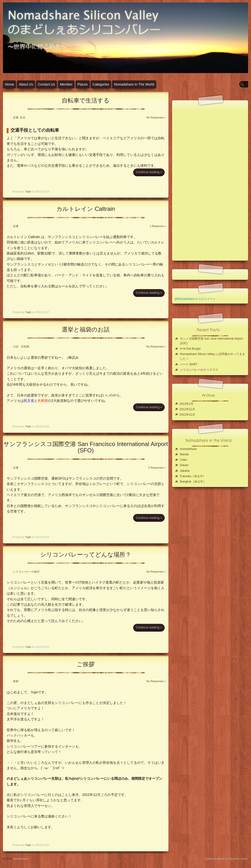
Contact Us (46, 84)
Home (9, 84)
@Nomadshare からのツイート (195, 299)
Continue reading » (149, 172)
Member (66, 84)
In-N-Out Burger (190, 349)
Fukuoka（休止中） (193, 476)
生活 (23, 117)
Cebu (183, 460)
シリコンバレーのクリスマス (199, 370)
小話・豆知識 (21, 346)
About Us (26, 84)
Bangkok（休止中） (193, 482)
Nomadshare (188, 449)
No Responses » (156, 117)
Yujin (28, 191)
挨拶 (16, 681)
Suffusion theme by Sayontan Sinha (226, 859)
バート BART (189, 364)
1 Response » (158, 226)
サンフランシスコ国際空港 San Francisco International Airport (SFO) (86, 447)
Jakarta (185, 471)
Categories (101, 84)
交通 (16, 117)
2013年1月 (186, 404)
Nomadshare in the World (134, 84)
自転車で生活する (86, 100)
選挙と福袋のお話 (86, 329)
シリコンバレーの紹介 (26, 572)
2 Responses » (157, 468)
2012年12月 (187, 409)
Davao (184, 465)
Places (83, 84)
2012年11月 (187, 415)
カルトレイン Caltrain (86, 209)
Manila (184, 454)
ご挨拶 (86, 664)
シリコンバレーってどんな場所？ (86, 555)
